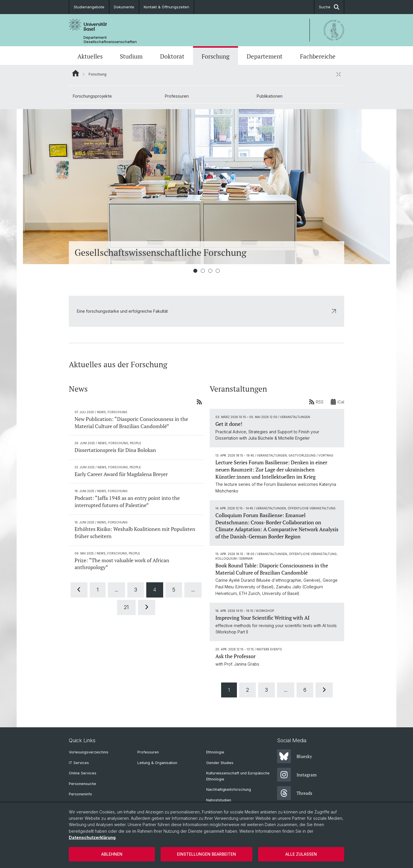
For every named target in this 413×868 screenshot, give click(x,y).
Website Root (76, 73)
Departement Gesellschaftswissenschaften (110, 40)
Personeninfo (80, 794)
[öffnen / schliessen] (338, 74)
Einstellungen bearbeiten (206, 854)
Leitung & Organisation (157, 763)
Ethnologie (215, 752)
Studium (131, 56)
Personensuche (82, 784)
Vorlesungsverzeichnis (89, 752)
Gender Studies (220, 763)
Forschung (216, 56)
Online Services (83, 773)
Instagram (297, 775)
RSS (316, 402)
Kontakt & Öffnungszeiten (166, 7)
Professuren (177, 96)
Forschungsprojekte (92, 96)
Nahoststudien (219, 800)
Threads (295, 793)
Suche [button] (329, 7)
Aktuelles (90, 56)
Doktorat (172, 56)
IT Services (79, 763)
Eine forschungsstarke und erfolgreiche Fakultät (206, 311)
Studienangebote (89, 7)
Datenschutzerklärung (92, 837)
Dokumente (124, 7)
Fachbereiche (318, 56)
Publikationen (270, 96)
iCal (337, 402)
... (116, 590)
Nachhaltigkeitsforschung (229, 789)
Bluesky (295, 756)
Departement (265, 56)
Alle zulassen (301, 854)
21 (126, 607)
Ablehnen (112, 854)
